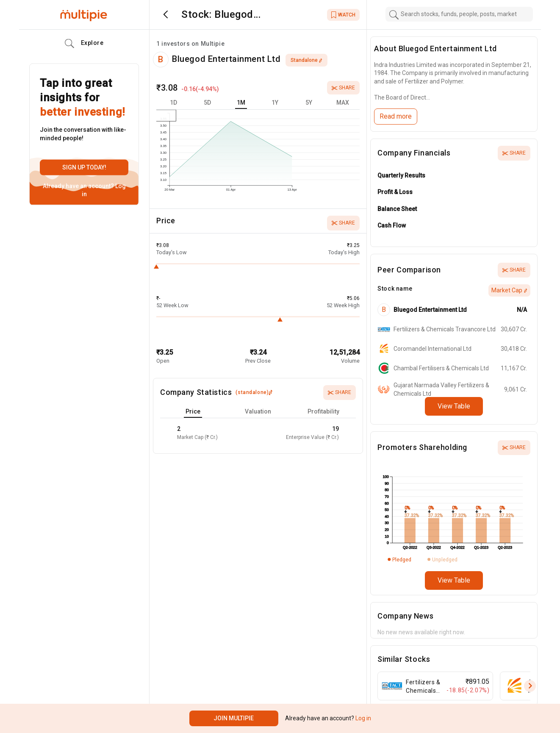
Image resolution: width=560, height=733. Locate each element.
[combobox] (459, 14)
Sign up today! (84, 167)
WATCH (343, 15)
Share (343, 88)
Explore (84, 44)
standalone (306, 60)
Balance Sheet (397, 209)
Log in (363, 718)
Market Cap (509, 290)
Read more (396, 116)
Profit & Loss (395, 192)
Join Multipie (234, 718)
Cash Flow (392, 225)
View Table (454, 406)
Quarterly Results (401, 175)
